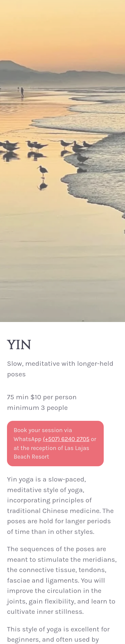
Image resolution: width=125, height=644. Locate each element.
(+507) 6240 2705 (66, 439)
